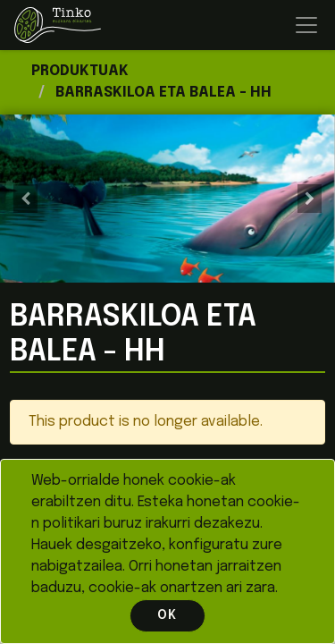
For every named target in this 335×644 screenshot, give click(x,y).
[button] (25, 198)
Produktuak (80, 71)
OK (167, 615)
